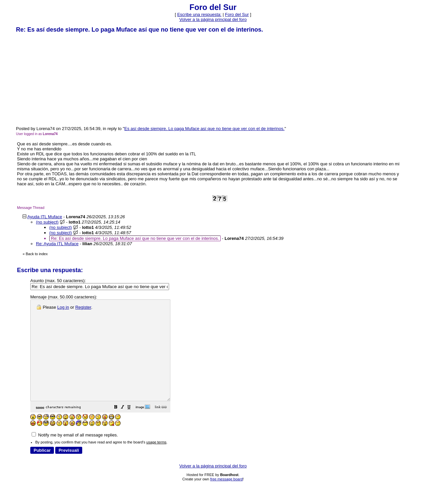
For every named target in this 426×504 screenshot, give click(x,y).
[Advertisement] (66, 79)
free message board (226, 499)
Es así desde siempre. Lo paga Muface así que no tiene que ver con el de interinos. (205, 129)
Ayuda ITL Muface (45, 217)
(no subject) (47, 222)
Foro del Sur (237, 14)
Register (83, 307)
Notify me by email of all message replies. (75, 455)
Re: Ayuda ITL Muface (57, 244)
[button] (132, 428)
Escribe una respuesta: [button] (199, 14)
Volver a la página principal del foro (213, 19)
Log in (63, 307)
